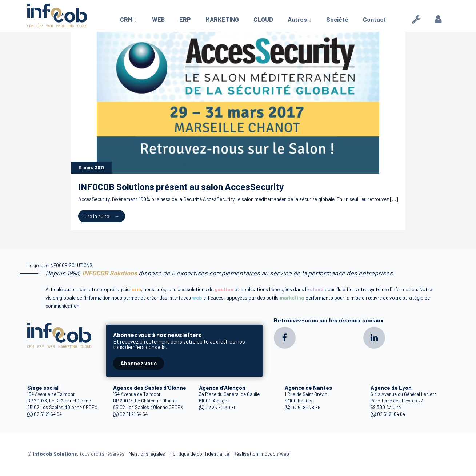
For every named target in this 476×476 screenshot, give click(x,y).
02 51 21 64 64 (48, 414)
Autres (297, 19)
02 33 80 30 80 (221, 408)
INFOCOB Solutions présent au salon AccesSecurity (181, 186)
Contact (374, 19)
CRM (126, 19)
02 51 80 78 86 (306, 408)
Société (337, 19)
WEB (158, 19)
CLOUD (263, 19)
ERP (185, 19)
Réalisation (261, 454)
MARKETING (222, 19)
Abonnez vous (139, 363)
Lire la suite (96, 216)
